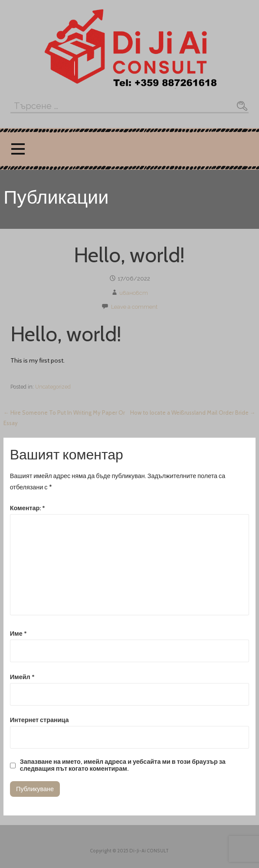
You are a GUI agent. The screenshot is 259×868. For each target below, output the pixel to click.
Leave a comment (134, 307)
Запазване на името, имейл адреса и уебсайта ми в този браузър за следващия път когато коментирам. (123, 765)
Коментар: (28, 508)
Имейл (22, 677)
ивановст (134, 293)
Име (18, 634)
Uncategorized (53, 387)
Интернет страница (39, 720)
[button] (18, 149)
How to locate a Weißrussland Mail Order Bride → (193, 413)
